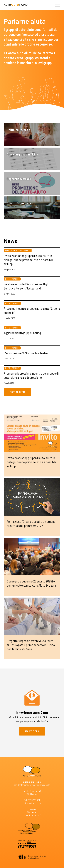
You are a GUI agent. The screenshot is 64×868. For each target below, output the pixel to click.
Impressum (32, 809)
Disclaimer (32, 812)
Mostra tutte (18, 392)
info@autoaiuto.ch (32, 803)
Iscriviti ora (32, 731)
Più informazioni (32, 261)
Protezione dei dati (32, 815)
